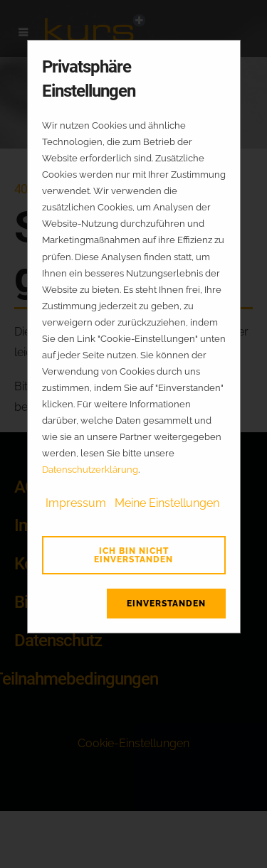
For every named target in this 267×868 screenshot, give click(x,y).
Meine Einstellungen (167, 503)
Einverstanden (166, 604)
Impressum (76, 503)
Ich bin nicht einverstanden (133, 555)
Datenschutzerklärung (90, 470)
